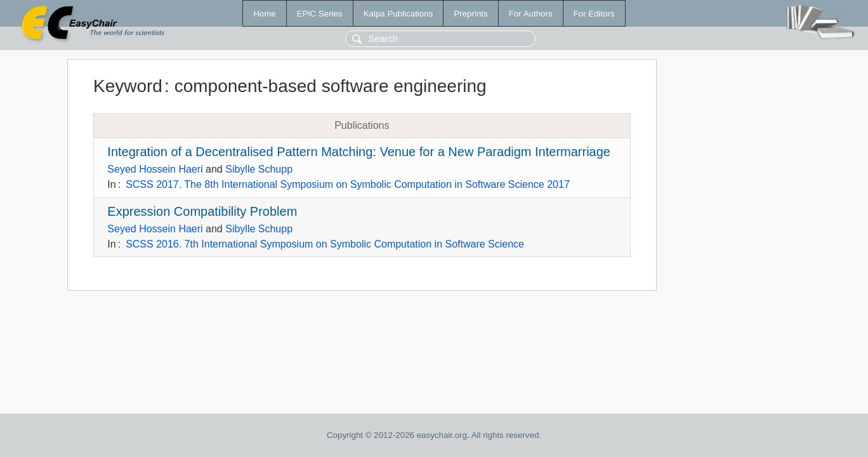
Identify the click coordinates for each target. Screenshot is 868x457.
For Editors (594, 14)
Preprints (470, 14)
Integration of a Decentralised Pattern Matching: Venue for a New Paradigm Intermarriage (359, 152)
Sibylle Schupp (259, 169)
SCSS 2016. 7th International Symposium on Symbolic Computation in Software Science (325, 244)
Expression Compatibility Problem (202, 211)
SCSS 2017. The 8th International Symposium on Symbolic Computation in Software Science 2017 (348, 184)
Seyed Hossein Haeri (155, 169)
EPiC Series (320, 14)
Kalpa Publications (398, 14)
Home (265, 14)
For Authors (531, 14)
